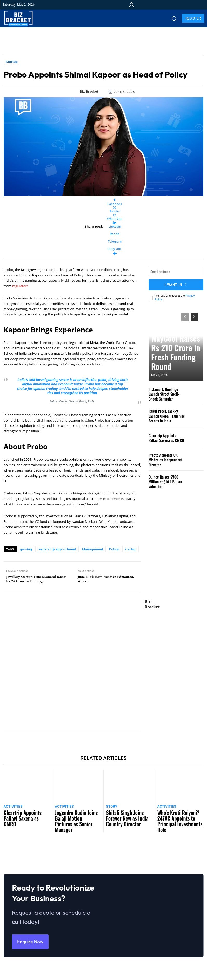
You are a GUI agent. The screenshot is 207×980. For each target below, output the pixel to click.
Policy (114, 549)
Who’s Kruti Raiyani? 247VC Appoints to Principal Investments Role (177, 814)
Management (93, 549)
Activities (12, 806)
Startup (12, 62)
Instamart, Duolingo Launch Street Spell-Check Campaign (166, 391)
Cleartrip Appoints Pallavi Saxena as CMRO (165, 435)
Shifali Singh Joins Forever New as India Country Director (129, 812)
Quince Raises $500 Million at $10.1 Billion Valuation (166, 479)
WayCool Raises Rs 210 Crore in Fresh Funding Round (176, 364)
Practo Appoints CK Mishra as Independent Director (166, 457)
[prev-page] (185, 314)
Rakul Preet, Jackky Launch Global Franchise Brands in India (166, 413)
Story (111, 806)
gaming (26, 549)
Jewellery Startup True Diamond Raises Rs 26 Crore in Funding (36, 579)
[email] (176, 272)
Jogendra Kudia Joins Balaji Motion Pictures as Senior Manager (74, 814)
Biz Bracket (89, 91)
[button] (174, 18)
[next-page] (194, 314)
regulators (20, 286)
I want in (176, 284)
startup (131, 549)
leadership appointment (57, 549)
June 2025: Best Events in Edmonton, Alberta (106, 579)
